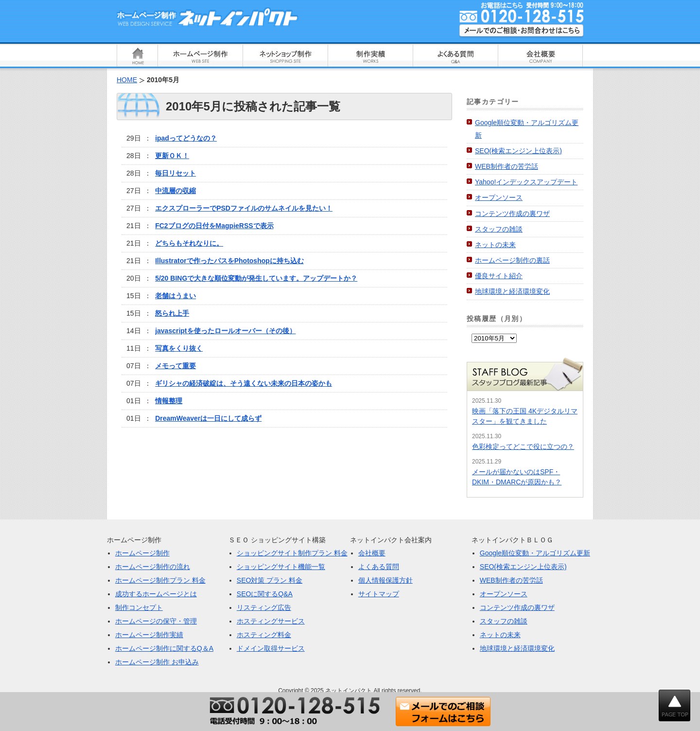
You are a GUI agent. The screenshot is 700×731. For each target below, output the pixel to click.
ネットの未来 (495, 245)
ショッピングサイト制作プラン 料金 (292, 553)
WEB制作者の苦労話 (507, 166)
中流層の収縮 (175, 191)
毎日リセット (175, 173)
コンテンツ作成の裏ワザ (512, 214)
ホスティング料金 (264, 635)
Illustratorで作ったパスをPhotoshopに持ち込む (229, 261)
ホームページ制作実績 (149, 635)
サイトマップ (379, 594)
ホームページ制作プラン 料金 (160, 580)
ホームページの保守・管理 (156, 621)
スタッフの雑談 (499, 229)
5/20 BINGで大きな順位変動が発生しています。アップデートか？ (256, 278)
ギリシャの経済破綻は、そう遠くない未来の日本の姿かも (244, 383)
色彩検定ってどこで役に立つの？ (523, 446)
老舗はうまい (175, 296)
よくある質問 (379, 567)
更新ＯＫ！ (172, 156)
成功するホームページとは (156, 594)
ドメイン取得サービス (271, 648)
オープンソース (499, 197)
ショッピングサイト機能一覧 (281, 567)
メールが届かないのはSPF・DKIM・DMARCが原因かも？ (517, 477)
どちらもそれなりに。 (189, 243)
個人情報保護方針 (385, 580)
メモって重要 (175, 366)
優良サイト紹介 (499, 276)
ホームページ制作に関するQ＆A (164, 648)
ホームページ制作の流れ (153, 567)
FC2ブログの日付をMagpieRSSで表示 (214, 226)
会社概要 (372, 553)
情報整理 (169, 401)
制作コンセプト (139, 607)
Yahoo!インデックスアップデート (526, 182)
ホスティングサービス (271, 621)
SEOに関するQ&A (265, 594)
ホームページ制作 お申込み (157, 662)
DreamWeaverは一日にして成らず (208, 418)
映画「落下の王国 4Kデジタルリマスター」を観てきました (525, 416)
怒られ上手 (172, 313)
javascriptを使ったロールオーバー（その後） (225, 331)
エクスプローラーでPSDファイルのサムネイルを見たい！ (244, 208)
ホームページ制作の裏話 (512, 260)
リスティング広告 (264, 607)
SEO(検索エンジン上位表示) (518, 151)
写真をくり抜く (179, 348)
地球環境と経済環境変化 (512, 291)
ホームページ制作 (142, 553)
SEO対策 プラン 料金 (270, 580)
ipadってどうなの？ (186, 138)
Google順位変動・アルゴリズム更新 (535, 553)
